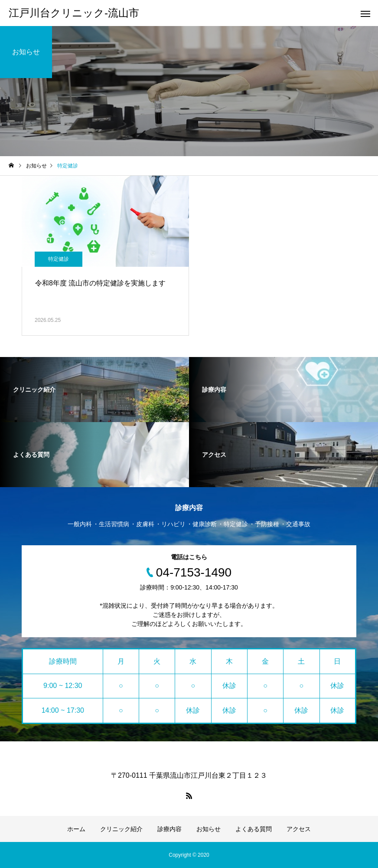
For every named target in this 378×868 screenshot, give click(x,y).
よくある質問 (254, 829)
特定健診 (59, 259)
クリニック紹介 (121, 829)
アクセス (299, 829)
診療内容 (169, 829)
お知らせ (209, 829)
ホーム (76, 829)
